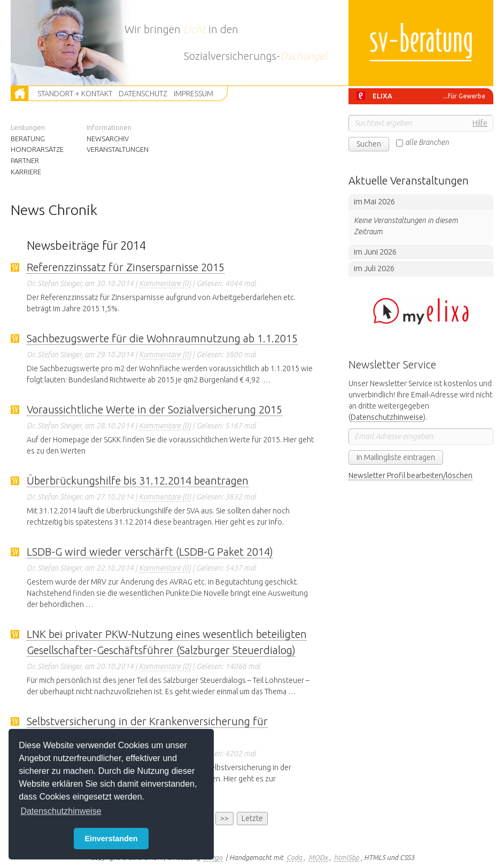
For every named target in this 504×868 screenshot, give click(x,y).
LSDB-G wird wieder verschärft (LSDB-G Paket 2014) (150, 552)
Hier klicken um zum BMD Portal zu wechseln (421, 311)
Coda (294, 857)
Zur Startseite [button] (20, 94)
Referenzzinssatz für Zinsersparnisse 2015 (126, 267)
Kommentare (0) (165, 283)
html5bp (347, 857)
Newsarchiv (108, 139)
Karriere (26, 172)
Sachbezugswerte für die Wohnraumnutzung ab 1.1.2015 (162, 338)
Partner (25, 160)
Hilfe (480, 123)
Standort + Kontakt (75, 94)
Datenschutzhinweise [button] (61, 811)
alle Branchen (427, 142)
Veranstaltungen (115, 149)
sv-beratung (421, 43)
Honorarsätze (35, 149)
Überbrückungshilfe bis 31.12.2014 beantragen (138, 481)
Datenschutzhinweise (387, 417)
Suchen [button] (369, 144)
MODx (318, 857)
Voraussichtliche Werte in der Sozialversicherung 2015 (154, 409)
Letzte (252, 818)
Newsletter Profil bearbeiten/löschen (410, 475)
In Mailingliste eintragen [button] (396, 457)
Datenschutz (143, 94)
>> (224, 818)
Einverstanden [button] (111, 839)
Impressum (193, 94)
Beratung (28, 139)
